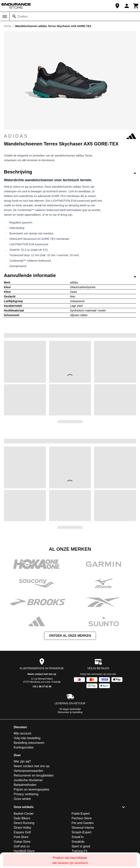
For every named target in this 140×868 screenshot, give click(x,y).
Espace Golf (22, 832)
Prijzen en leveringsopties (31, 789)
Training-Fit (79, 851)
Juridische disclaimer (28, 780)
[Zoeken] (14, 16)
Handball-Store (24, 851)
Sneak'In (78, 837)
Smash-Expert (81, 832)
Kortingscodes (24, 747)
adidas (70, 136)
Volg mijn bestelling (27, 738)
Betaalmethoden (25, 785)
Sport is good (81, 846)
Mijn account (22, 733)
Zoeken (23, 16)
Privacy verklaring (26, 794)
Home (8, 26)
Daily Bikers (22, 818)
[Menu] (5, 17)
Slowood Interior (83, 828)
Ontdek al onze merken (70, 636)
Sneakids (78, 842)
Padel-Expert (81, 814)
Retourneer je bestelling (70, 712)
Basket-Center (24, 814)
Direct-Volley (22, 828)
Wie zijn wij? (22, 761)
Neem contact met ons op (42, 674)
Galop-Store (22, 842)
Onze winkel (22, 799)
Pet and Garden (83, 823)
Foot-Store (21, 837)
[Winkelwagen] (136, 6)
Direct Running (24, 823)
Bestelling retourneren (29, 743)
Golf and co (22, 846)
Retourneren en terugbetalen (34, 775)
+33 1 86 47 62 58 (42, 687)
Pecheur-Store (82, 818)
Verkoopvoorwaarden (28, 771)
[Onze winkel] (117, 6)
